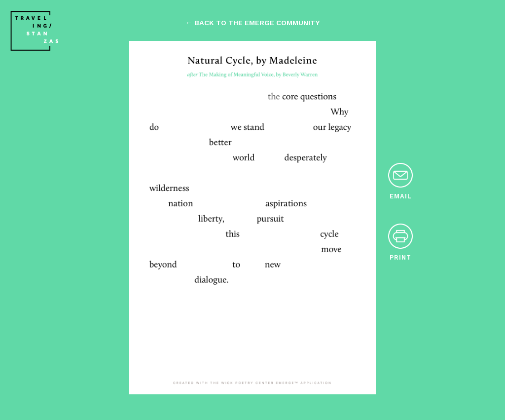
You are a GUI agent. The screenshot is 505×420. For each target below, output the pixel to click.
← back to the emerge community (252, 23)
